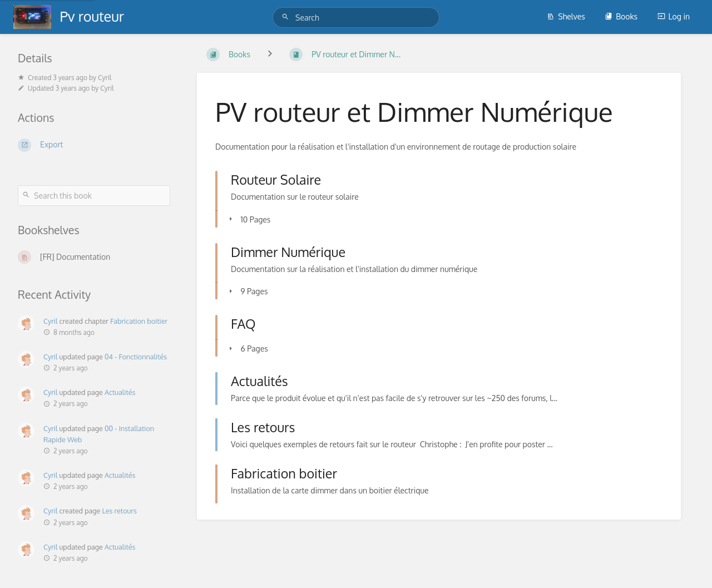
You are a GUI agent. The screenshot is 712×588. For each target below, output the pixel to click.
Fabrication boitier (139, 321)
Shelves (566, 16)
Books (621, 16)
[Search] (287, 17)
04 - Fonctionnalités (136, 357)
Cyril (50, 321)
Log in (674, 16)
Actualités (120, 392)
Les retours (120, 511)
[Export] (94, 145)
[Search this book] (94, 196)
